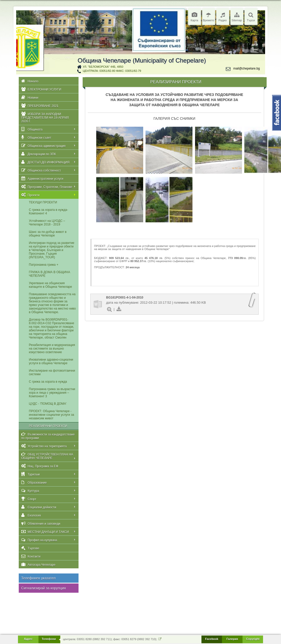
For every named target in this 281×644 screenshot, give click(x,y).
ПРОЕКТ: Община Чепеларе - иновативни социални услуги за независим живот (52, 415)
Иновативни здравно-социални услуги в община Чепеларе (51, 361)
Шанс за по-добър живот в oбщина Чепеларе (48, 234)
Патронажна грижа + (44, 265)
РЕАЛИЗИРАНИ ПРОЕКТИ (48, 426)
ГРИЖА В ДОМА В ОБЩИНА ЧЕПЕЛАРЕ (50, 274)
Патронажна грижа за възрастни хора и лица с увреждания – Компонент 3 (52, 393)
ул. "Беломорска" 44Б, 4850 (103, 67)
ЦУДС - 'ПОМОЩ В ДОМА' (48, 404)
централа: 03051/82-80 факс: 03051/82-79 (112, 71)
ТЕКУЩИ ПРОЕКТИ (43, 202)
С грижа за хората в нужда (48, 382)
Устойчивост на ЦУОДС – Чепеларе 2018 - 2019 (47, 223)
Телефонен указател (38, 578)
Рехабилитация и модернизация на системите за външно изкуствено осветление (52, 349)
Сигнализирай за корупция (44, 588)
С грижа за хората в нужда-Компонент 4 (49, 212)
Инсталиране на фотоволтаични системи (52, 372)
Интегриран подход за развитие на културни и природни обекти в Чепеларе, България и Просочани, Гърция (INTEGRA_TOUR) (52, 250)
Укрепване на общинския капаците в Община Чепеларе (51, 285)
